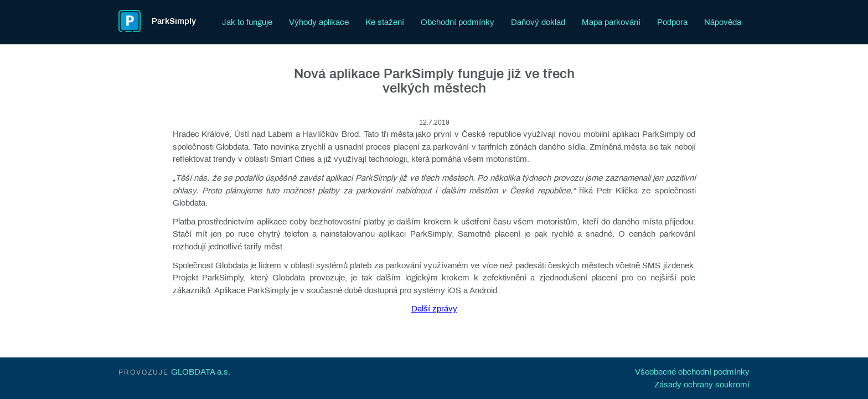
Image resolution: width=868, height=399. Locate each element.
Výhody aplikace (319, 22)
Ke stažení (385, 22)
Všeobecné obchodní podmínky (692, 372)
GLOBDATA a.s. (201, 372)
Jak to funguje (247, 22)
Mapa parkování (611, 22)
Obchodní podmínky (458, 22)
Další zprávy (434, 309)
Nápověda (723, 22)
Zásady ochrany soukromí (702, 385)
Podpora (672, 22)
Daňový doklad (538, 22)
